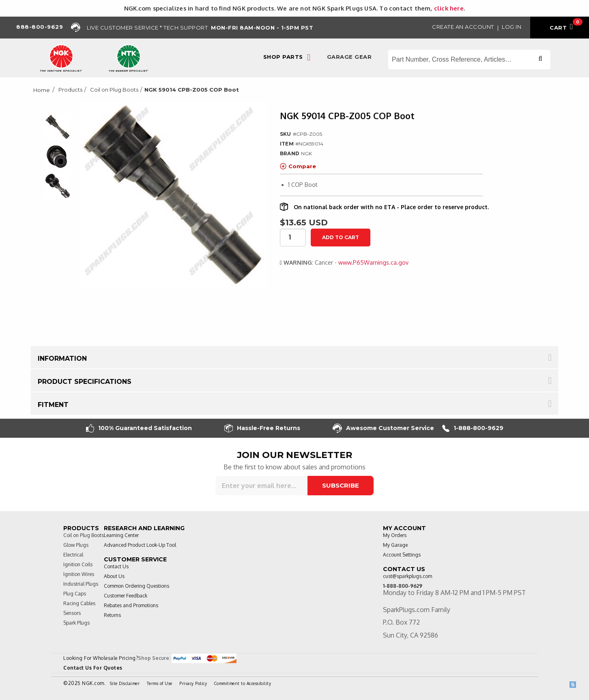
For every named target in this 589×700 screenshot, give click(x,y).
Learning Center (121, 535)
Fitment (53, 405)
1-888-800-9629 (473, 428)
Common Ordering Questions (137, 586)
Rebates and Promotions (131, 605)
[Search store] (469, 60)
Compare (298, 166)
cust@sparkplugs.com (407, 576)
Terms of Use (160, 683)
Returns (112, 615)
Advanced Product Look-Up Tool (140, 545)
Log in (512, 27)
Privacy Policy (193, 683)
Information (62, 359)
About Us (114, 576)
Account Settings (402, 555)
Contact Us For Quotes (93, 668)
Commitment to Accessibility (243, 683)
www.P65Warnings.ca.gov (373, 262)
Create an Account (463, 27)
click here (449, 8)
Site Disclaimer (125, 683)
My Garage (395, 545)
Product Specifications (85, 382)
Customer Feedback (126, 596)
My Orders (395, 535)
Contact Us (116, 566)
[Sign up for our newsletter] (261, 486)
